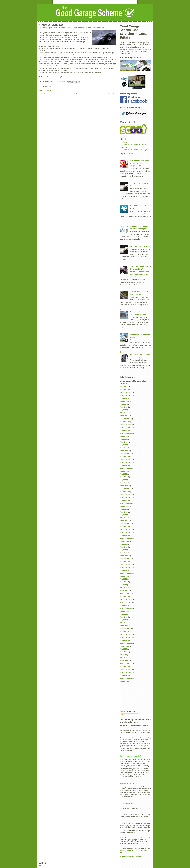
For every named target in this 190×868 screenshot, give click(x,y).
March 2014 (124, 521)
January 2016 (125, 457)
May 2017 (123, 410)
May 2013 (123, 550)
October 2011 (125, 605)
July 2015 (123, 474)
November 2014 (126, 497)
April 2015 (123, 483)
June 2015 (124, 477)
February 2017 (125, 419)
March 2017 (124, 416)
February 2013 (125, 559)
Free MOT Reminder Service (140, 206)
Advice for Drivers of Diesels (140, 246)
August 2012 (124, 576)
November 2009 (126, 672)
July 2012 (123, 579)
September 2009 (126, 678)
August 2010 (124, 646)
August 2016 (124, 436)
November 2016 (126, 427)
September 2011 (126, 608)
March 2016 (124, 451)
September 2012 (126, 573)
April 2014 (123, 518)
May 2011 (123, 620)
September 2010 (126, 643)
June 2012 (124, 582)
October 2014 (125, 500)
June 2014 (124, 512)
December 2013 (125, 529)
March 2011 (124, 626)
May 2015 (123, 480)
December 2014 (125, 495)
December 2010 (125, 634)
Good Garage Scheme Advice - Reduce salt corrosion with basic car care (71, 28)
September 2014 (126, 503)
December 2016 (125, 425)
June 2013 (124, 547)
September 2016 (126, 433)
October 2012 (125, 570)
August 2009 (124, 681)
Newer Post (43, 94)
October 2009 (125, 675)
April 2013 (123, 553)
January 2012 (125, 596)
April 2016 (123, 448)
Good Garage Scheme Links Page (135, 150)
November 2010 (126, 637)
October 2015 (125, 465)
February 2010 (125, 664)
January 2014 (125, 527)
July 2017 (123, 404)
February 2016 (125, 454)
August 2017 (124, 401)
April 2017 (123, 413)
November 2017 (126, 395)
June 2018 (124, 387)
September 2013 (126, 538)
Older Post (112, 94)
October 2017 (125, 398)
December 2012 (125, 564)
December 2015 (125, 459)
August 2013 (124, 541)
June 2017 (124, 407)
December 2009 (125, 669)
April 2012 (123, 588)
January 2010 (125, 667)
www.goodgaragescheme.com (131, 856)
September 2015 (126, 468)
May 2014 (123, 515)
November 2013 (126, 532)
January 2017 (125, 422)
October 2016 (125, 430)
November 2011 (126, 602)
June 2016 (124, 442)
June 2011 (124, 617)
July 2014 (123, 509)
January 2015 (125, 492)
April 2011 (123, 623)
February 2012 (125, 594)
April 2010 (123, 658)
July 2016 (123, 439)
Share (41, 866)
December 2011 (125, 599)
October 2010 (125, 640)
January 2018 (125, 390)
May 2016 (123, 445)
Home (78, 94)
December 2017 (125, 392)
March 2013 (124, 556)
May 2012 (123, 585)
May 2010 (123, 655)
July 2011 (123, 614)
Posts (124, 715)
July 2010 (123, 649)
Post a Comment (45, 90)
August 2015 (124, 471)
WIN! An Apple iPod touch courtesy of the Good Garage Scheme (139, 163)
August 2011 (124, 611)
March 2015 (124, 486)
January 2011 (125, 632)
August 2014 (124, 506)
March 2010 (124, 661)
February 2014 (125, 524)
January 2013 (125, 562)
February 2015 (125, 489)
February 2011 (125, 629)
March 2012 (124, 591)
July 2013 (123, 544)
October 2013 (125, 535)
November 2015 (126, 462)
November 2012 (126, 567)
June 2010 (124, 652)
